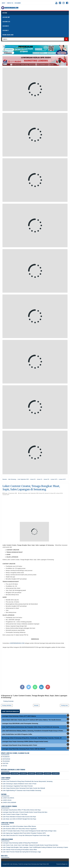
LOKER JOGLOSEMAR (9, 802)
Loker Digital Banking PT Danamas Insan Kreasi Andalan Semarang (22, 790)
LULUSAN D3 (6, 26)
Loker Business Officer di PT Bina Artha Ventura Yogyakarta (19, 829)
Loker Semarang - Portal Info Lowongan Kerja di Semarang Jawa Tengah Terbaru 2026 (29, 864)
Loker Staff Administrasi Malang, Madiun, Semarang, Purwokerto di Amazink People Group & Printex (32, 731)
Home (5, 13)
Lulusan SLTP (6, 495)
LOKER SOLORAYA (8, 798)
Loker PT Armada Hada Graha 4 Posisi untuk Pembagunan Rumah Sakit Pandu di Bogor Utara (29, 831)
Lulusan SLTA (59, 493)
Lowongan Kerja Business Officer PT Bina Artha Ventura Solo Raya (22, 810)
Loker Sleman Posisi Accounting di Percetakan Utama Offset (20, 850)
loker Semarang (23, 493)
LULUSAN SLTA (6, 22)
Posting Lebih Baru (7, 705)
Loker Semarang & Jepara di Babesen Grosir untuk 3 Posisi (19, 784)
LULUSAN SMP (6, 17)
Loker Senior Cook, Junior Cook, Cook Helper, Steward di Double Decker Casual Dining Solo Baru (30, 845)
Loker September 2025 (33, 493)
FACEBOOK (6, 757)
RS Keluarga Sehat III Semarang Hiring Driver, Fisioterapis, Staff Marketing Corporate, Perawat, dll (32, 738)
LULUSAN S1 (6, 30)
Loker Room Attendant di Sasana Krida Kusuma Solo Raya (19, 817)
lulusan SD (53, 493)
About (4, 3)
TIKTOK (5, 766)
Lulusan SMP (15, 773)
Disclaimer (18, 3)
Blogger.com (65, 864)
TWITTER (5, 763)
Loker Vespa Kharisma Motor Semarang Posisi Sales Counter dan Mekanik (24, 788)
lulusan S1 (47, 493)
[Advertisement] (35, 509)
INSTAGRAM (6, 759)
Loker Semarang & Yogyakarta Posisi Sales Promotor (18, 786)
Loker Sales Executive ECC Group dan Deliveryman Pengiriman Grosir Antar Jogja (26, 835)
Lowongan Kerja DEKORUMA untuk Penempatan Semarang (20, 723)
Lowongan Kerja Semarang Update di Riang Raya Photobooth (20, 843)
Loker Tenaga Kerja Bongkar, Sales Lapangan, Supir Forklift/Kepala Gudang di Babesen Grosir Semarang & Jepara (35, 847)
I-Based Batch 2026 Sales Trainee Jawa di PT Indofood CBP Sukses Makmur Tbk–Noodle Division (32, 720)
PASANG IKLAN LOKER (8, 35)
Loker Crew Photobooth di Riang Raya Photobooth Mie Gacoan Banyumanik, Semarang (27, 781)
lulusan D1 (23, 773)
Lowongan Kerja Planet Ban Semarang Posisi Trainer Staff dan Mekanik (24, 749)
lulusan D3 (42, 493)
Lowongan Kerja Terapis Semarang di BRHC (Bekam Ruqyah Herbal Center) (25, 741)
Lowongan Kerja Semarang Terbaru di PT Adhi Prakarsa (19, 716)
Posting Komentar (8, 701)
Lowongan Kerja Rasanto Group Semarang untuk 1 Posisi (20, 745)
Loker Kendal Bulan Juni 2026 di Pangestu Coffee (17, 734)
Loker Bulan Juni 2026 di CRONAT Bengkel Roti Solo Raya (19, 819)
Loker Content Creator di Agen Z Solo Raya (15, 814)
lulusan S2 (47, 773)
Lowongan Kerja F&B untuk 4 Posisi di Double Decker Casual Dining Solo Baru (25, 812)
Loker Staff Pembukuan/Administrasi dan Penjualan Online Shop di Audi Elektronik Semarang (30, 727)
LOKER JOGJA (7, 800)
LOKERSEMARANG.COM (17, 643)
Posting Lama (64, 705)
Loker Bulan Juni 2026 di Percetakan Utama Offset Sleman (19, 826)
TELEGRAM (6, 761)
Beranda (36, 705)
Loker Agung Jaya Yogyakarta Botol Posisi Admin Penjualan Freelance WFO (24, 833)
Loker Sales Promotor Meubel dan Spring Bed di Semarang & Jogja (22, 852)
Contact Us (10, 3)
